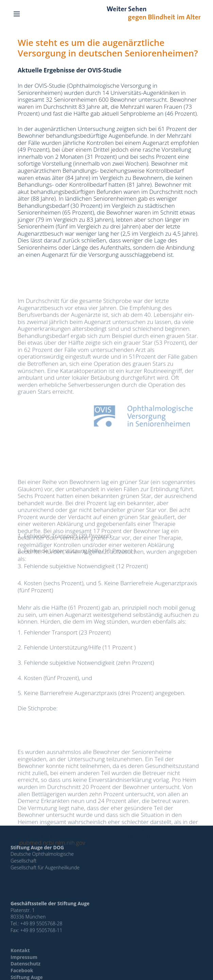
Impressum (24, 962)
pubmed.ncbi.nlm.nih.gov (52, 859)
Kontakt (20, 956)
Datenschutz (26, 969)
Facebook (22, 976)
